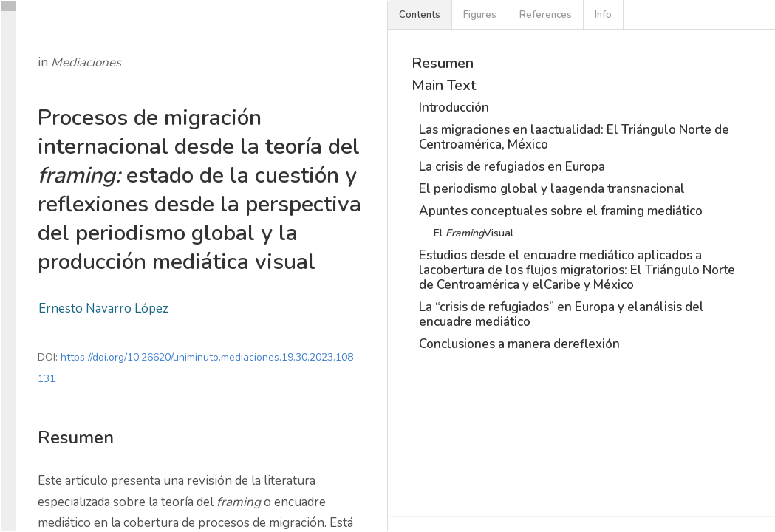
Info (603, 15)
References (546, 15)
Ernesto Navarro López (103, 308)
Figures (480, 15)
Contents (420, 15)
